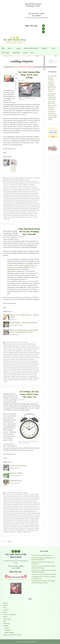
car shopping (19, 185)
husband (24, 202)
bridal (10, 183)
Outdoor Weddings (9, 633)
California (24, 346)
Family (36, 195)
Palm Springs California (25, 207)
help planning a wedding (13, 202)
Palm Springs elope (31, 368)
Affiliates (6, 605)
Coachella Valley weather (24, 188)
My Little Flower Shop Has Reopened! (52, 78)
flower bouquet (36, 197)
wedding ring (23, 217)
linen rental (17, 364)
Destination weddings (14, 178)
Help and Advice (26, 361)
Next (10, 541)
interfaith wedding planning (28, 363)
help (34, 200)
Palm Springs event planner (10, 520)
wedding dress (17, 215)
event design (17, 195)
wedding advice (7, 376)
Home (3, 48)
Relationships (18, 212)
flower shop (12, 198)
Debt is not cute (23, 281)
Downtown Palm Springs (9, 506)
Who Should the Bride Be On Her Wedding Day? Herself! (29, 232)
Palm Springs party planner (13, 210)
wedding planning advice (34, 378)
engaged (7, 195)
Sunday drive (12, 214)
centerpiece (32, 185)
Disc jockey (24, 505)
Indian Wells (30, 202)
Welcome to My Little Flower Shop (12, 635)
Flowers (27, 178)
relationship (28, 373)
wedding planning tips (8, 380)
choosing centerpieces (18, 349)
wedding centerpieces (19, 180)
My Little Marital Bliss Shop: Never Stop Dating (29, 75)
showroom (6, 214)
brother (28, 183)
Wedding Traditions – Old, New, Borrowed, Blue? (23, 323)
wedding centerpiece (8, 215)
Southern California (22, 375)
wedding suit (29, 217)
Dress (33, 193)
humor (31, 178)
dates (16, 190)
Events (53, 48)
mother (11, 205)
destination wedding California (24, 191)
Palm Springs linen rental (9, 522)
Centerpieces (8, 630)
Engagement (22, 178)
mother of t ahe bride (32, 364)
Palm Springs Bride (30, 366)
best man (29, 181)
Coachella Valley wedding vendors (15, 351)
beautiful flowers (23, 181)
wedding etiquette (24, 215)
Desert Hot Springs (36, 190)
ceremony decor (18, 186)
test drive (31, 214)
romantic (29, 212)
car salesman (13, 185)
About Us (6, 603)
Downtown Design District (28, 354)
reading (35, 523)
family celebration (7, 197)
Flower (30, 197)
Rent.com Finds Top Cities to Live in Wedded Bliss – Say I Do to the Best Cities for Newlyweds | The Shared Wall (14, 169)
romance (24, 212)
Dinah (30, 193)
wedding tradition (27, 532)
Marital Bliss (6, 167)
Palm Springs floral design (13, 208)
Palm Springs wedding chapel (33, 371)
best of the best (35, 181)
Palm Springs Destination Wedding (18, 368)
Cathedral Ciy (26, 185)
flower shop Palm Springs (21, 198)
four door (34, 198)
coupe (13, 190)
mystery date (37, 205)
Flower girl (6, 198)
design (5, 191)
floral (20, 197)
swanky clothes (19, 214)
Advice (7, 178)
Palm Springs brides (8, 518)
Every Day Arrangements (31, 48)
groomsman (19, 200)
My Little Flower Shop (28, 205)
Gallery (18, 48)
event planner (23, 195)
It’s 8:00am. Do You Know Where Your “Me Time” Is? (29, 394)
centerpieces (6, 186)
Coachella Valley (13, 188)
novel (16, 516)
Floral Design (25, 197)
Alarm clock (12, 494)
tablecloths (25, 214)
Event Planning (30, 195)
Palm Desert (10, 207)
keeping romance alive (31, 203)
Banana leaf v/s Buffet (16, 473)
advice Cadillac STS (13, 181)
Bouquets (7, 628)
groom (14, 200)
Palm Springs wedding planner (26, 210)
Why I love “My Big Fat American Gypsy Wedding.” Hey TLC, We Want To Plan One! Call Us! (24, 331)
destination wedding (11, 191)
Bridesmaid (17, 183)
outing (5, 207)
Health (21, 511)
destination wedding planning (21, 193)
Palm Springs (36, 178)
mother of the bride (18, 205)
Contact (25, 53)
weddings (27, 180)
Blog (32, 53)
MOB (8, 205)
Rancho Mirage (11, 212)
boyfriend (5, 183)
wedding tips (30, 380)
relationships (6, 180)
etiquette (11, 195)
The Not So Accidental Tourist (18, 466)
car (38, 183)
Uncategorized (19, 493)
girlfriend (10, 200)
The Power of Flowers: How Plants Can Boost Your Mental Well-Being (52, 106)
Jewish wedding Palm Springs (19, 203)
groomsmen (25, 200)
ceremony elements (27, 186)
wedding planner (12, 530)
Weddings (45, 48)
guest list (30, 200)
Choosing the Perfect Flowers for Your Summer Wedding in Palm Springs (52, 115)
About (11, 48)
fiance (17, 197)
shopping (33, 212)
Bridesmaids (23, 183)
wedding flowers (33, 215)
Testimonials (16, 53)
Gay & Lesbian (5, 53)
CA (31, 183)
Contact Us (6, 610)
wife (9, 219)
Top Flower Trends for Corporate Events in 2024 (44, 574)
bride (13, 183)
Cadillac (34, 183)
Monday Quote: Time (16, 481)
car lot (8, 185)
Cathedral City (11, 347)
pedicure (23, 523)
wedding (12, 180)
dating (19, 190)
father (13, 197)
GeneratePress (40, 642)
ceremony (12, 186)
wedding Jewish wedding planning (11, 217)
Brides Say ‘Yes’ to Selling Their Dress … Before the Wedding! (24, 316)
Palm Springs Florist (25, 208)
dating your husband (26, 190)
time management (13, 527)
